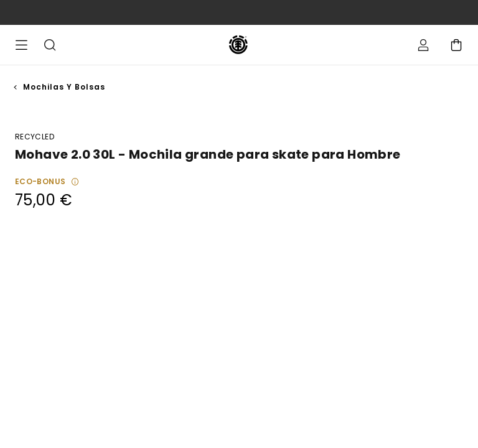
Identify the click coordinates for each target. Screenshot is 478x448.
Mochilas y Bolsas (64, 87)
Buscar (50, 45)
